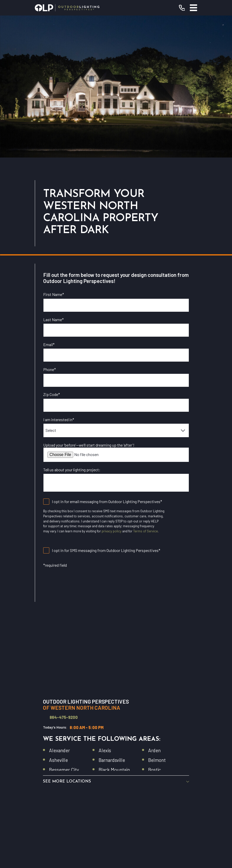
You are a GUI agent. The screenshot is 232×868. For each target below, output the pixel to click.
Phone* (50, 228)
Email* (49, 202)
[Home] (67, 8)
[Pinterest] (138, 805)
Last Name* (53, 177)
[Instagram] (116, 805)
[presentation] (82, 442)
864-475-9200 (64, 576)
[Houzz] (127, 805)
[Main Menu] (194, 8)
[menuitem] (84, 843)
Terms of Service (145, 389)
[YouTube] (105, 805)
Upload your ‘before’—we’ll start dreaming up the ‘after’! (89, 303)
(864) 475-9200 (139, 706)
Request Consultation (116, 719)
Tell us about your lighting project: (72, 328)
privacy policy (112, 389)
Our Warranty (116, 748)
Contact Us (116, 772)
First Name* (54, 153)
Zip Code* (52, 253)
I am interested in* (59, 278)
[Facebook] (94, 805)
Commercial (116, 760)
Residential (116, 736)
